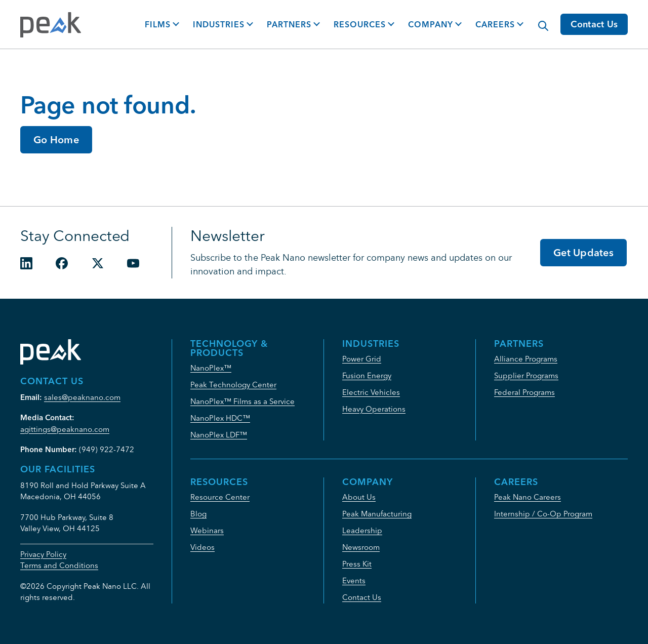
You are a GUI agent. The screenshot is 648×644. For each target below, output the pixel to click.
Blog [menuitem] (198, 514)
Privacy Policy (43, 554)
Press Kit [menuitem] (357, 564)
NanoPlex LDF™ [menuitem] (219, 435)
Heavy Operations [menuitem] (374, 409)
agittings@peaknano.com (65, 429)
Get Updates (583, 252)
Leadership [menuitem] (362, 530)
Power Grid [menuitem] (362, 359)
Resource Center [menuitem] (220, 497)
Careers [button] (495, 24)
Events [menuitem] (354, 580)
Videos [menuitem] (202, 547)
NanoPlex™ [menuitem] (211, 368)
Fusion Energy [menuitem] (367, 375)
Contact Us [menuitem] (362, 597)
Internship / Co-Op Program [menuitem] (543, 514)
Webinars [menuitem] (207, 530)
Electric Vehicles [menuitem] (371, 392)
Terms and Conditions (59, 565)
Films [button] (158, 24)
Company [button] (431, 24)
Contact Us (594, 24)
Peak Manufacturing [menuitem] (377, 514)
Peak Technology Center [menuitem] (233, 385)
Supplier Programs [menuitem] (526, 375)
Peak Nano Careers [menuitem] (528, 497)
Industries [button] (219, 24)
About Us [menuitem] (359, 497)
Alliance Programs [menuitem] (526, 359)
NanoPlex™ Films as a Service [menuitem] (242, 401)
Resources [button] (360, 24)
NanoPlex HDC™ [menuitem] (220, 418)
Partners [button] (289, 24)
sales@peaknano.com (82, 397)
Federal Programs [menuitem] (524, 392)
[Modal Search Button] (538, 21)
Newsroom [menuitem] (361, 547)
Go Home (56, 139)
